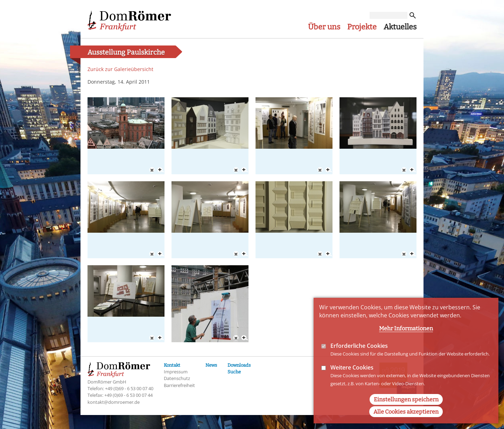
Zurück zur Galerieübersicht (120, 69)
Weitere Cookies (352, 379)
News (211, 365)
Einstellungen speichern (406, 411)
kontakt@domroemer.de (114, 402)
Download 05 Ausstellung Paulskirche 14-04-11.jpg (152, 254)
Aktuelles (400, 27)
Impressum (176, 372)
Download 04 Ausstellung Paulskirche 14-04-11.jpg (404, 170)
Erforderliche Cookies (359, 358)
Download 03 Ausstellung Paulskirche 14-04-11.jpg (320, 170)
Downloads (239, 365)
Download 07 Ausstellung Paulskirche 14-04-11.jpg (320, 254)
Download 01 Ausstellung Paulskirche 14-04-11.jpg (152, 170)
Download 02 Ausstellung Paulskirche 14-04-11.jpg (236, 170)
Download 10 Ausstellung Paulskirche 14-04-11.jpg (236, 338)
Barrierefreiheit (179, 385)
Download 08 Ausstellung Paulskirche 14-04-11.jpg (404, 254)
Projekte (362, 27)
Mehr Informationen (406, 340)
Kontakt (172, 365)
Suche (234, 372)
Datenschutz (177, 378)
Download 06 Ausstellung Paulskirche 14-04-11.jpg (236, 254)
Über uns (324, 27)
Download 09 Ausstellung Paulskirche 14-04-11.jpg (152, 338)
